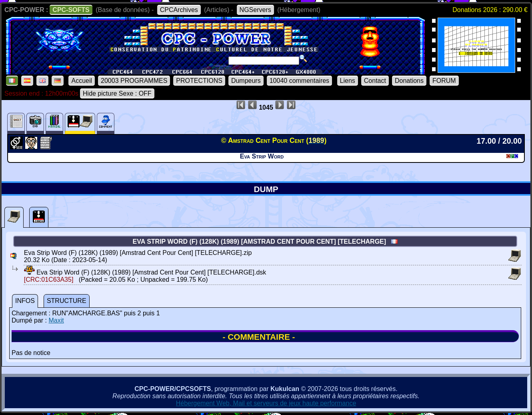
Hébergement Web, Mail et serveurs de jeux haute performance (266, 403)
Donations (409, 81)
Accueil (82, 81)
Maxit (56, 320)
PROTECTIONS (199, 81)
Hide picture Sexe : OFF (117, 93)
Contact (375, 81)
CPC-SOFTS (71, 10)
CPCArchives (179, 10)
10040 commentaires (299, 81)
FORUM (444, 81)
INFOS (25, 301)
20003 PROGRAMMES (134, 81)
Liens (348, 81)
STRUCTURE (67, 301)
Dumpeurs (246, 81)
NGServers (255, 10)
